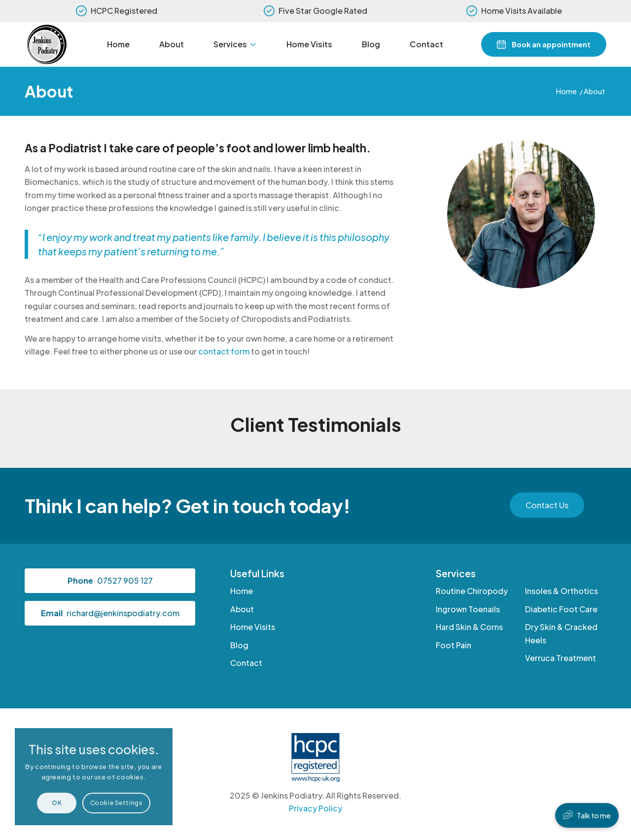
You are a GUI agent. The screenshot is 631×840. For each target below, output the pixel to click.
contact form (224, 351)
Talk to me (594, 815)
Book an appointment (551, 44)
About (49, 91)
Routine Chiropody (472, 591)
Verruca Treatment (561, 658)
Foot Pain (454, 645)
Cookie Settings (117, 803)
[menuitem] (118, 44)
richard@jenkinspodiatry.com (123, 613)
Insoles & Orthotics (561, 591)
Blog (239, 645)
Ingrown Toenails (468, 609)
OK (57, 803)
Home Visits (253, 627)
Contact (246, 663)
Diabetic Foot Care (561, 609)
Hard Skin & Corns (469, 627)
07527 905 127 (125, 580)
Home (242, 591)
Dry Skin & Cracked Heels (561, 633)
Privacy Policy (315, 808)
